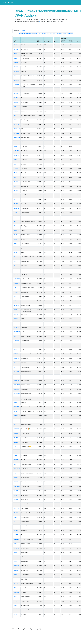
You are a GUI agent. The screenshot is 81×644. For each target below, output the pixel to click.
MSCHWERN (17, 394)
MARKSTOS (17, 358)
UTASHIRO (16, 579)
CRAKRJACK (17, 138)
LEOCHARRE (17, 332)
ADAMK (16, 45)
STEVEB (16, 530)
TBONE (15, 544)
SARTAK (16, 477)
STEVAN (16, 526)
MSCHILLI (16, 389)
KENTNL (16, 310)
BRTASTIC (16, 124)
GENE (15, 226)
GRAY (15, 248)
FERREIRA (16, 208)
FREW (15, 221)
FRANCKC (16, 217)
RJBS (15, 447)
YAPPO (15, 601)
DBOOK (15, 164)
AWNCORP (16, 80)
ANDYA (15, 58)
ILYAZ (15, 261)
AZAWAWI (16, 85)
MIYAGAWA (17, 372)
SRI (14, 522)
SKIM (15, 504)
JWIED (15, 296)
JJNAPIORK (17, 283)
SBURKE (16, 482)
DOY (15, 186)
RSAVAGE (16, 455)
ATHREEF (16, 63)
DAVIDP (16, 160)
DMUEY (16, 177)
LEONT (15, 336)
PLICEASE (16, 429)
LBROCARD (16, 327)
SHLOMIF (16, 491)
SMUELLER (16, 508)
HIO (15, 257)
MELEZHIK (16, 363)
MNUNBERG (17, 376)
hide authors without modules (28, 34)
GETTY (15, 235)
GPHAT (15, 243)
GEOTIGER (16, 230)
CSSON (15, 142)
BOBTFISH (16, 111)
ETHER (15, 195)
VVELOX (16, 583)
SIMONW (16, 500)
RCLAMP (16, 438)
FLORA (15, 213)
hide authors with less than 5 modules (50, 34)
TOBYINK (16, 557)
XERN (15, 588)
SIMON (15, 495)
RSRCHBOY (16, 460)
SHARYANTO (17, 486)
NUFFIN (16, 411)
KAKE (15, 301)
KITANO (16, 319)
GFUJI (15, 239)
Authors (16, 31)
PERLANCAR (17, 416)
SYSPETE (16, 535)
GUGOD (16, 252)
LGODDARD (16, 341)
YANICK (16, 597)
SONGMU (16, 513)
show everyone (68, 34)
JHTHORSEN (17, 279)
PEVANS (16, 420)
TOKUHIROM (17, 566)
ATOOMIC (16, 67)
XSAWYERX (17, 592)
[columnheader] (17, 40)
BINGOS (16, 102)
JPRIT (15, 288)
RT (40, 21)
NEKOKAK (16, 407)
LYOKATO (16, 349)
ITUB (15, 270)
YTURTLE (16, 605)
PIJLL (15, 425)
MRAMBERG (17, 385)
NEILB (15, 402)
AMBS (15, 54)
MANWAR (16, 354)
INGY (15, 266)
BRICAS (16, 120)
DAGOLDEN (17, 151)
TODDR (15, 561)
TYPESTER (16, 575)
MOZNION (16, 380)
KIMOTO (16, 314)
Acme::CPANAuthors (9, 2)
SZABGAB (16, 539)
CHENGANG (17, 129)
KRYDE (15, 323)
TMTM (15, 553)
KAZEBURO (16, 305)
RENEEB (16, 442)
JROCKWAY (17, 292)
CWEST (15, 146)
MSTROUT (16, 398)
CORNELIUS (17, 133)
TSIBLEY (16, 570)
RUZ (15, 464)
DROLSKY (16, 191)
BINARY (16, 98)
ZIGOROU (16, 610)
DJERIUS (16, 168)
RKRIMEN (16, 451)
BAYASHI (16, 93)
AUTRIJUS (16, 71)
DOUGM (16, 182)
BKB (15, 107)
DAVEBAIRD (17, 155)
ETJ (15, 199)
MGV (15, 367)
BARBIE (16, 89)
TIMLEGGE (16, 548)
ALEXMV (16, 49)
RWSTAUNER (17, 469)
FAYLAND (16, 204)
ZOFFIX (15, 614)
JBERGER (16, 274)
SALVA (15, 473)
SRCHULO (16, 517)
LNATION (16, 345)
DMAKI (15, 173)
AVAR (15, 76)
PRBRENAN (17, 433)
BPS (15, 116)
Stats (23, 31)
